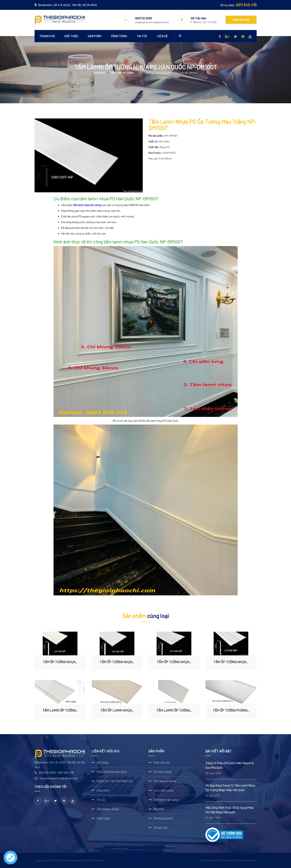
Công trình (119, 36)
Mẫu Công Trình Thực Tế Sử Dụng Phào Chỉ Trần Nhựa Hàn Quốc (229, 810)
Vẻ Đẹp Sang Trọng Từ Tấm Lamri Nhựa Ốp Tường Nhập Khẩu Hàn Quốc (230, 788)
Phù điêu (159, 809)
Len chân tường (163, 790)
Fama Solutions (247, 860)
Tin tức (142, 36)
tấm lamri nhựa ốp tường (87, 205)
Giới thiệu (71, 36)
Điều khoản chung (108, 809)
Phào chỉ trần (162, 762)
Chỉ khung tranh (163, 818)
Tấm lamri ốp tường (122, 73)
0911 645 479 (246, 5)
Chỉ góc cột (161, 828)
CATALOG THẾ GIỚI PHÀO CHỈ (115, 781)
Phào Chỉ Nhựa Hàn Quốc (112, 772)
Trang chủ (47, 36)
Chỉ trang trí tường (165, 781)
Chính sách (104, 818)
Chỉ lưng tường (162, 772)
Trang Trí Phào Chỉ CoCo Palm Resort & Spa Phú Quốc (230, 765)
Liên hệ (162, 36)
